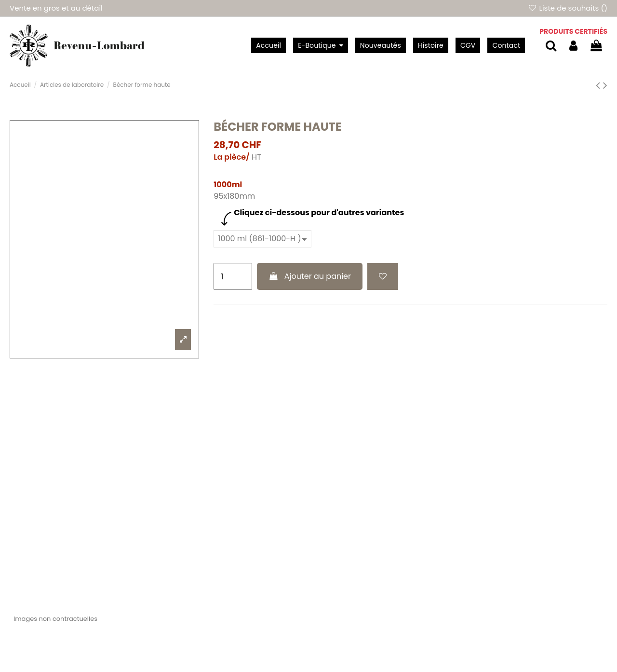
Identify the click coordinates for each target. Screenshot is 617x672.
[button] (320, 45)
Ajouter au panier (310, 276)
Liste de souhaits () (568, 8)
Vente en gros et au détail (56, 8)
